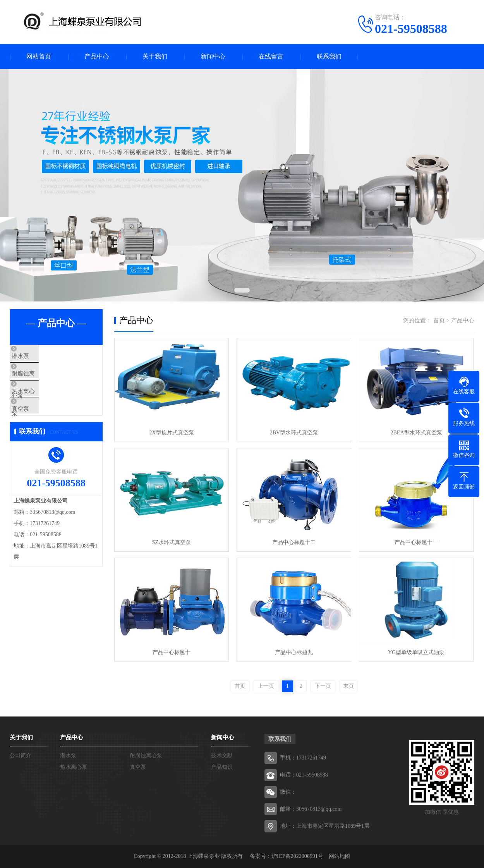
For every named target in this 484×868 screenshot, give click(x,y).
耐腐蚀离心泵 (45, 379)
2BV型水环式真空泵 (294, 433)
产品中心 (97, 56)
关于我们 (155, 56)
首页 (439, 320)
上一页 (266, 686)
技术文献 (222, 755)
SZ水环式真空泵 (172, 542)
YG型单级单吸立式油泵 (416, 652)
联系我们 (329, 56)
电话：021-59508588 (304, 775)
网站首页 (39, 56)
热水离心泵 (42, 402)
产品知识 (222, 767)
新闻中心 (213, 56)
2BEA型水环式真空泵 (416, 433)
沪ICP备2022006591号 (297, 856)
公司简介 (21, 755)
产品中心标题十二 (294, 542)
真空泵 (37, 425)
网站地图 (340, 856)
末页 (348, 686)
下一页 (323, 686)
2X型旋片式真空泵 (171, 433)
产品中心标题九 (294, 652)
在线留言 (271, 56)
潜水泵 (37, 356)
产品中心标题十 (172, 652)
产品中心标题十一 (416, 542)
